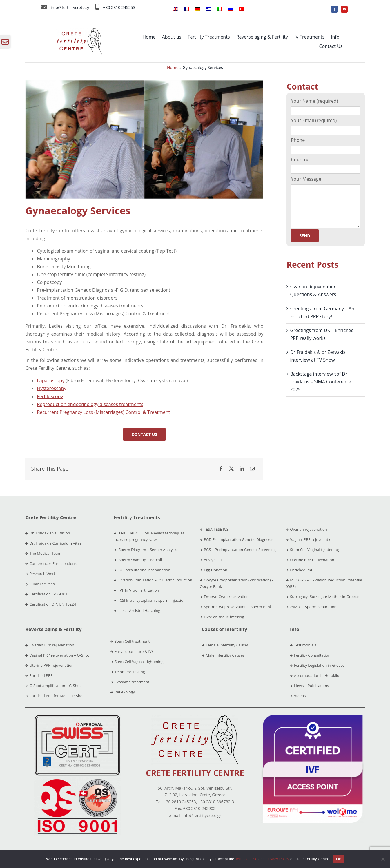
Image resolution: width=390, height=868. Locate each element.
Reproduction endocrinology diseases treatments (90, 404)
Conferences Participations (53, 563)
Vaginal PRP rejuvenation (310, 539)
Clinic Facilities (42, 584)
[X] (231, 469)
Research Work (42, 574)
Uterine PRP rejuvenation (310, 560)
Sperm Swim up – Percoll (138, 560)
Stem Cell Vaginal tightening (312, 550)
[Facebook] (221, 469)
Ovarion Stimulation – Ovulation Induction (153, 580)
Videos (298, 696)
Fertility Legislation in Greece (317, 665)
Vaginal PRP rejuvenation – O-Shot (57, 655)
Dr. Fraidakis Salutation (48, 533)
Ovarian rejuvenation (306, 529)
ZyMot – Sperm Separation (311, 607)
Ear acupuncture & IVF (132, 651)
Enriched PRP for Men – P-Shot (55, 696)
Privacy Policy (277, 859)
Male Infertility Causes (223, 655)
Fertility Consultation (310, 655)
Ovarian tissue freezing (222, 617)
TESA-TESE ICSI (215, 529)
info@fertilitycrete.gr (70, 7)
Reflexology (123, 692)
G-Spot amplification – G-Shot (53, 686)
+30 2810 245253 (119, 7)
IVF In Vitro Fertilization (136, 590)
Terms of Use (246, 859)
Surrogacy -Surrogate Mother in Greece (322, 597)
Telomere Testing (128, 672)
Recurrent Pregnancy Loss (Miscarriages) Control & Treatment (103, 412)
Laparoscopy (51, 380)
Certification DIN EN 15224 (53, 604)
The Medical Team (45, 553)
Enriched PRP (300, 570)
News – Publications (309, 686)
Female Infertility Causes (225, 645)
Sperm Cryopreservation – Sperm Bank (236, 607)
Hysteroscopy (51, 388)
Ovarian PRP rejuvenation (50, 645)
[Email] (252, 469)
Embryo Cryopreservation (224, 597)
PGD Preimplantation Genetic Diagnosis (236, 539)
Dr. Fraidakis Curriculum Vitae (55, 543)
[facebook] (334, 9)
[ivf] (313, 717)
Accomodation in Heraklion (316, 675)
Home (173, 67)
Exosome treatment (130, 682)
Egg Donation (214, 570)
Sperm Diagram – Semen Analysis (145, 550)
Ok (339, 859)
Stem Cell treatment (130, 641)
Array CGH (211, 560)
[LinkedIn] (242, 469)
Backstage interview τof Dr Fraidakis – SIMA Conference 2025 (321, 382)
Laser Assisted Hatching (137, 610)
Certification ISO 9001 (48, 594)
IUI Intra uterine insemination (142, 570)
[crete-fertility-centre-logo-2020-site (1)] (79, 30)
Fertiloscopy (50, 396)
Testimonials (303, 645)
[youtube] (344, 9)
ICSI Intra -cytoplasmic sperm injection (150, 600)
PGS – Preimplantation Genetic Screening (238, 550)
